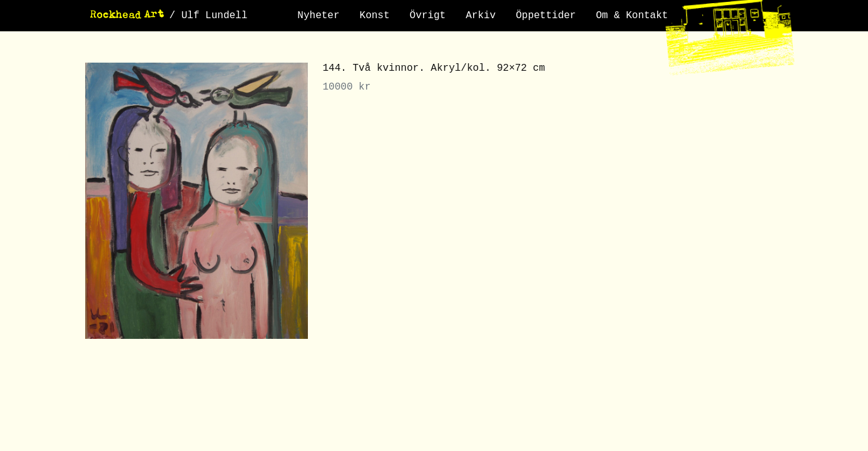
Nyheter (318, 16)
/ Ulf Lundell (209, 16)
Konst (375, 16)
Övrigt (428, 16)
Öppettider (546, 16)
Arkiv (481, 16)
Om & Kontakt (632, 16)
